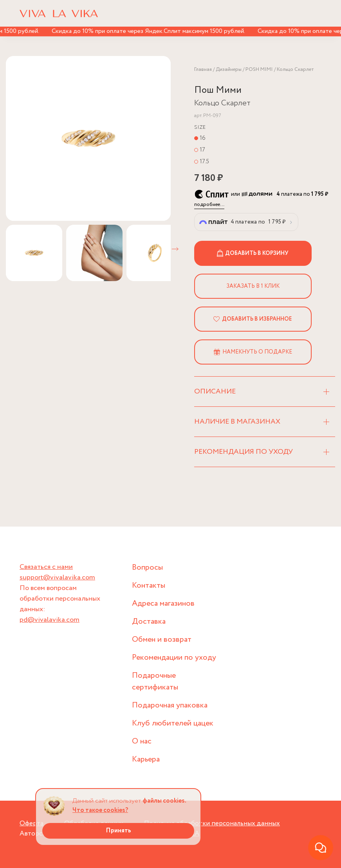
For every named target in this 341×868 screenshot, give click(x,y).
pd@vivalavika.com (50, 620)
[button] (175, 249)
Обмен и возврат (162, 640)
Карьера (146, 759)
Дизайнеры (229, 69)
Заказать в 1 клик (253, 286)
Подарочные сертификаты (155, 681)
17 (202, 150)
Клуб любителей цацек (173, 723)
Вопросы (147, 568)
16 (203, 138)
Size (200, 127)
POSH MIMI (259, 69)
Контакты (149, 586)
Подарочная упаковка (170, 705)
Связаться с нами (46, 567)
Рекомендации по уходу (174, 658)
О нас (142, 741)
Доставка (149, 622)
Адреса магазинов (163, 604)
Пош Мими (218, 90)
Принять (118, 831)
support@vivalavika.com (57, 577)
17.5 (204, 162)
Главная (203, 69)
